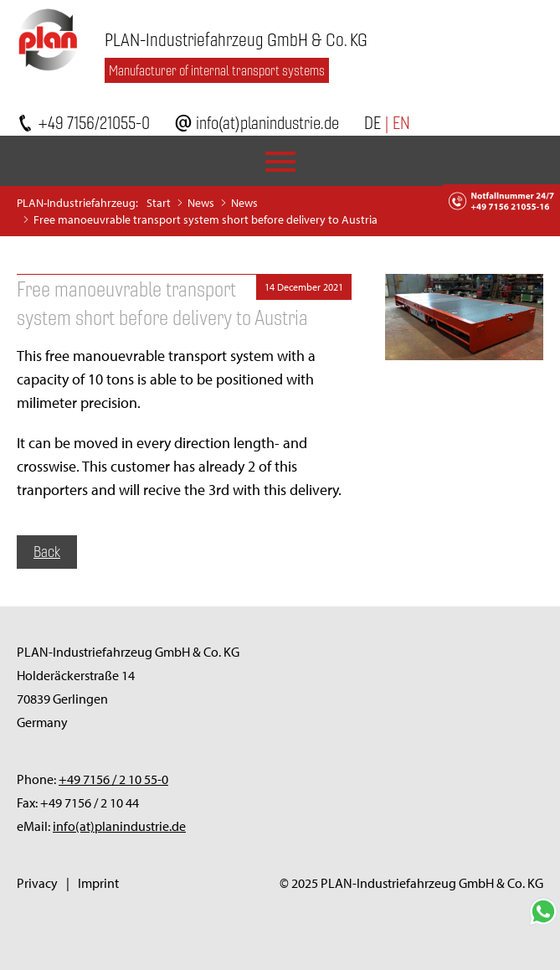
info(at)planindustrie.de (267, 123)
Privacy (37, 883)
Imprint (98, 883)
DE (372, 123)
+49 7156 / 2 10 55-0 (113, 779)
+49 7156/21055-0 (94, 123)
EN (401, 123)
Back (47, 552)
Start (159, 203)
